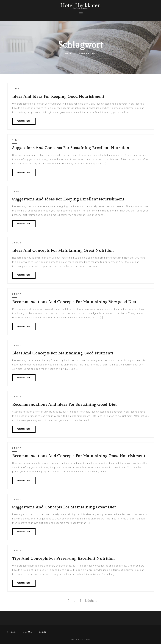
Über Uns (28, 632)
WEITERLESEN (24, 121)
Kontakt (42, 632)
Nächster (92, 601)
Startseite (12, 632)
